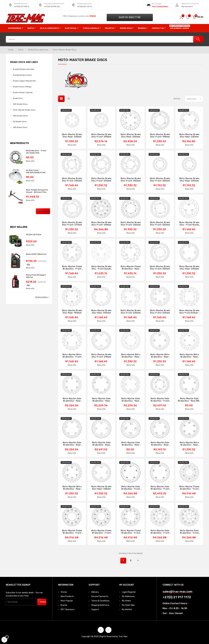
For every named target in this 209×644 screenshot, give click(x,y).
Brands (64, 605)
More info (30, 161)
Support (95, 609)
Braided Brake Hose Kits (24, 69)
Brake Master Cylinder (23, 92)
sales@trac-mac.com (178, 592)
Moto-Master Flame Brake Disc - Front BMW (189, 488)
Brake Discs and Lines (24, 62)
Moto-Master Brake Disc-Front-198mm (160, 136)
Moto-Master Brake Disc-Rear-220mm (189, 136)
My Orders (126, 601)
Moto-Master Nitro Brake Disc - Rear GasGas (189, 444)
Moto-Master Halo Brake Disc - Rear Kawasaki (101, 444)
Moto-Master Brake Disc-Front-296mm (101, 224)
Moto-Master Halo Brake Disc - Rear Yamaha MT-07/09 (72, 444)
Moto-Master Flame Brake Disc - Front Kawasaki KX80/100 (72, 268)
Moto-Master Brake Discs (24, 110)
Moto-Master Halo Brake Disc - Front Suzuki (160, 532)
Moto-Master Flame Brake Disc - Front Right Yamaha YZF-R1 (101, 532)
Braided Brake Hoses (22, 75)
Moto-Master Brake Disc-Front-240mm (72, 180)
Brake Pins (18, 98)
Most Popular (67, 601)
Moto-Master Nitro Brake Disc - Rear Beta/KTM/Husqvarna (72, 488)
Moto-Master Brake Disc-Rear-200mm (101, 312)
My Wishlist (127, 609)
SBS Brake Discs (20, 127)
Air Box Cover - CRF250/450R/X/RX (36, 171)
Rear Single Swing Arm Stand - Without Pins (37, 191)
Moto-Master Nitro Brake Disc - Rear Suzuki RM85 (189, 356)
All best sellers (43, 297)
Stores (64, 592)
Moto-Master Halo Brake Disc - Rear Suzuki (72, 400)
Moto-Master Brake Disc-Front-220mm (131, 312)
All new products (43, 211)
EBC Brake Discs (20, 104)
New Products (67, 596)
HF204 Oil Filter (34, 235)
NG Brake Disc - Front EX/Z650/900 (36, 152)
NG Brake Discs (20, 122)
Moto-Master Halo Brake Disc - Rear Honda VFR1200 (101, 400)
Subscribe (43, 602)
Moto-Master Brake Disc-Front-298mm (101, 136)
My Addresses (128, 596)
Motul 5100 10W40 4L (36, 254)
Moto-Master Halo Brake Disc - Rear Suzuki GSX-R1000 (160, 444)
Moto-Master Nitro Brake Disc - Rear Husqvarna (160, 356)
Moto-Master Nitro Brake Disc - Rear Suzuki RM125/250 (131, 356)
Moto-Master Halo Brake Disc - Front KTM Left (160, 400)
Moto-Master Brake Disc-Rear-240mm (131, 136)
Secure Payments (100, 596)
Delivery (95, 592)
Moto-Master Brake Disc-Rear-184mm (72, 312)
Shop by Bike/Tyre (130, 17)
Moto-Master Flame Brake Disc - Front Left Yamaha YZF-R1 (72, 532)
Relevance (195, 99)
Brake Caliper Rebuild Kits (24, 81)
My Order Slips (128, 605)
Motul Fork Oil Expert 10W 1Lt (36, 276)
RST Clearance (68, 609)
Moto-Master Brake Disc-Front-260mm (131, 180)
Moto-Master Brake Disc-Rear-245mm (72, 136)
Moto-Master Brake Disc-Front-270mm (72, 224)
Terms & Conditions (100, 601)
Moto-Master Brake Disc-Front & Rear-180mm (189, 312)
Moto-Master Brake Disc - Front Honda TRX (189, 224)
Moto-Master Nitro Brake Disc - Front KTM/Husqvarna (72, 356)
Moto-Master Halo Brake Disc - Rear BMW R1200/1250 (189, 400)
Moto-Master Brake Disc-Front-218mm (101, 356)
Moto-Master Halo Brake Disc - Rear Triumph (131, 444)
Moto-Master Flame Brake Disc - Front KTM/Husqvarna (131, 532)
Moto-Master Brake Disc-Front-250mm (160, 268)
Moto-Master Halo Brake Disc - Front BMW (131, 488)
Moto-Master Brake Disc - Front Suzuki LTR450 (101, 268)
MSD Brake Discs (20, 116)
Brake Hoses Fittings (22, 87)
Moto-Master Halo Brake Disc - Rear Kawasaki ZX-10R (131, 400)
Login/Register (129, 592)
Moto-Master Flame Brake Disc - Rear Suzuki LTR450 (131, 268)
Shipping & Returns (100, 605)
